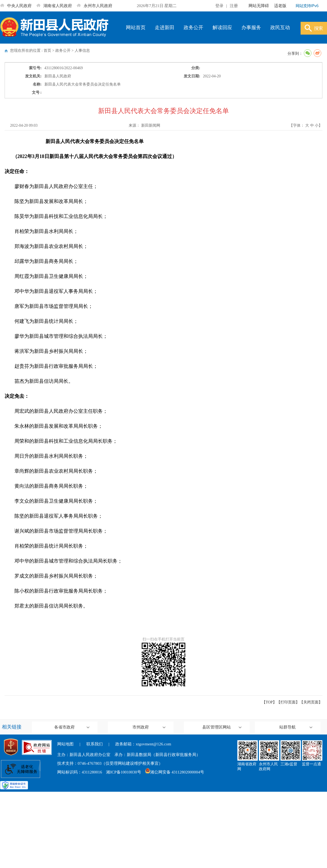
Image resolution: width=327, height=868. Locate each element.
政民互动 (280, 28)
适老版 (280, 6)
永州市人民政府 (94, 6)
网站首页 (136, 28)
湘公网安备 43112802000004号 (175, 772)
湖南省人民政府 (54, 6)
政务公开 (193, 28)
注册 (234, 6)
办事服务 (251, 28)
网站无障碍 (259, 6)
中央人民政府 (16, 6)
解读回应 (222, 28)
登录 (219, 6)
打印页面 (288, 702)
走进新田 (165, 28)
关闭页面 (311, 702)
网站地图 (65, 744)
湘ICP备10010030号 (123, 772)
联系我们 (95, 744)
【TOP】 (269, 702)
